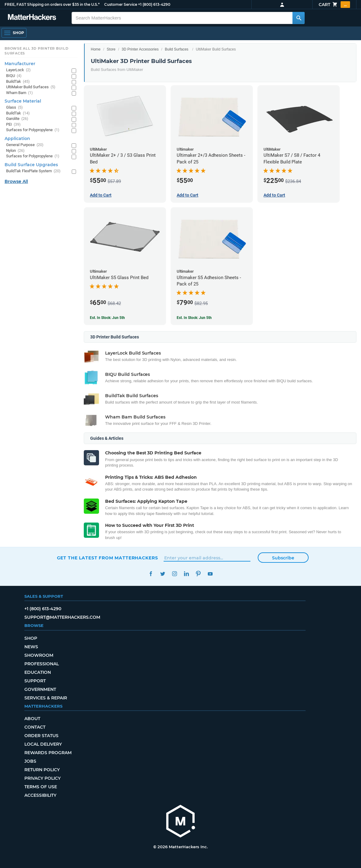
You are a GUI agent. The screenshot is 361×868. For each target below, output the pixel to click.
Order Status (41, 736)
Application (17, 138)
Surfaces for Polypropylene (33, 130)
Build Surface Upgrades (31, 165)
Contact (35, 727)
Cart (334, 5)
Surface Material (23, 101)
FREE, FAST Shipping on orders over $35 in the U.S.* (52, 4)
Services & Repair (46, 698)
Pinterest (198, 574)
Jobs (30, 761)
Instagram (175, 574)
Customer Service (121, 4)
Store (111, 49)
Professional (42, 664)
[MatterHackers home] (32, 18)
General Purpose (25, 145)
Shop (31, 638)
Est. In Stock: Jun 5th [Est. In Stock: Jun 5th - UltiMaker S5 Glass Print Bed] (107, 318)
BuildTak (18, 82)
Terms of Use (41, 787)
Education (38, 672)
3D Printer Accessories (140, 49)
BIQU (14, 76)
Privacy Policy (42, 778)
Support (35, 681)
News (31, 647)
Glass (14, 108)
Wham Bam (19, 93)
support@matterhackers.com (62, 617)
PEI (13, 125)
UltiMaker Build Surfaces (31, 87)
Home (96, 49)
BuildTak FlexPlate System (33, 171)
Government (40, 689)
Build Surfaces (177, 49)
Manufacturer (20, 64)
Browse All (16, 181)
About (32, 719)
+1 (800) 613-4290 (154, 4)
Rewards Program (48, 753)
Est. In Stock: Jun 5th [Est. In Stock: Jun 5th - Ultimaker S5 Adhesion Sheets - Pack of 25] (194, 318)
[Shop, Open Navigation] (14, 33)
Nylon (15, 151)
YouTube (210, 574)
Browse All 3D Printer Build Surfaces (37, 51)
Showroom (39, 655)
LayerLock (18, 70)
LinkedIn (187, 574)
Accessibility (40, 795)
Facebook (151, 574)
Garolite (17, 119)
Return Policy (42, 770)
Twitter (163, 574)
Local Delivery (43, 744)
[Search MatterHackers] (299, 18)
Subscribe (283, 558)
